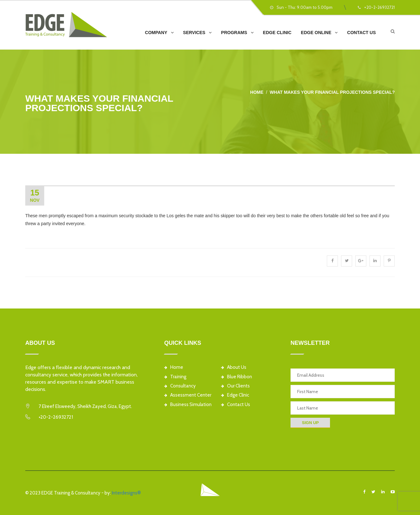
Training (175, 377)
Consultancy (180, 386)
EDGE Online (316, 33)
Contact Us (361, 33)
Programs (234, 33)
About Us (234, 367)
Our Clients (235, 386)
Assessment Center (188, 395)
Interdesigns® (126, 493)
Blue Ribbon (237, 377)
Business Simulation (188, 405)
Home (257, 92)
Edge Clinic (235, 395)
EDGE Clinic (277, 33)
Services (194, 33)
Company (156, 33)
